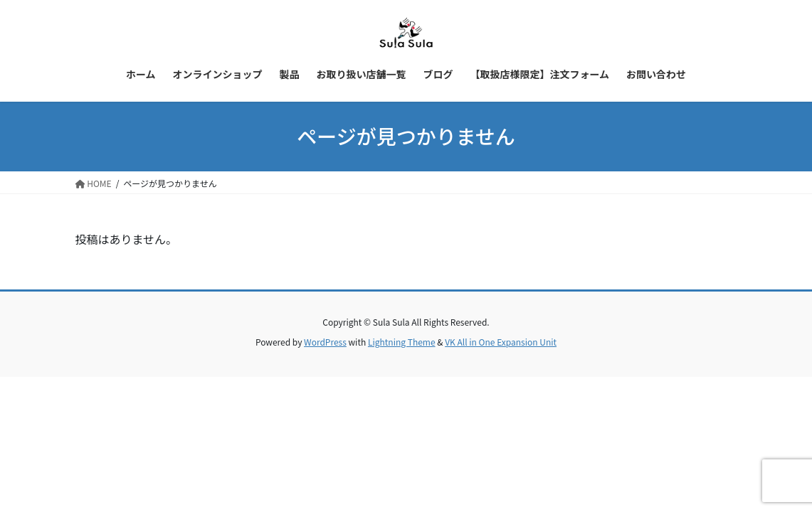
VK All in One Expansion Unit (501, 342)
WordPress (325, 342)
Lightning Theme (402, 342)
